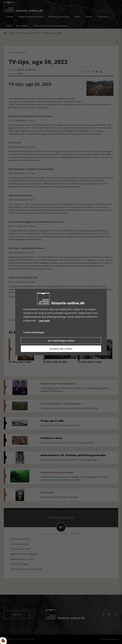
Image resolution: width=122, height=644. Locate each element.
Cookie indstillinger (34, 332)
